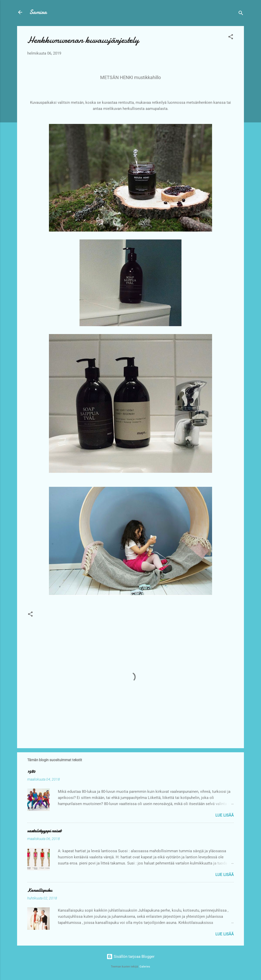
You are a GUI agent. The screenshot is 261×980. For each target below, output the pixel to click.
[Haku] (241, 14)
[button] (231, 38)
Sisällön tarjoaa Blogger (130, 957)
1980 (31, 772)
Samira (38, 12)
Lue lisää (225, 815)
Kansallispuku (40, 890)
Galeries (145, 967)
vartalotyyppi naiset (44, 831)
